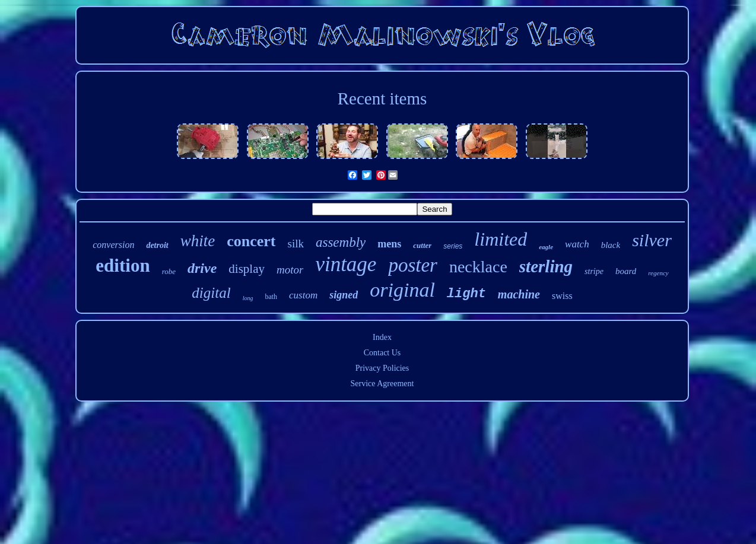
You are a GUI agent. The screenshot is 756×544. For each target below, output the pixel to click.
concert (251, 241)
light (466, 294)
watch (577, 244)
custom (303, 295)
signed (344, 295)
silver (652, 240)
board (626, 271)
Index (382, 337)
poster (413, 265)
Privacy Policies (382, 368)
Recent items (382, 98)
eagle (546, 247)
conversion (113, 245)
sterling (546, 266)
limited (501, 239)
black (611, 245)
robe (169, 271)
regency (658, 273)
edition (123, 265)
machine (519, 294)
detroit (157, 245)
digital (211, 293)
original (402, 290)
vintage (346, 264)
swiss (562, 296)
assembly (341, 242)
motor (290, 270)
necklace (478, 267)
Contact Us (382, 353)
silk (296, 244)
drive (202, 268)
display (247, 269)
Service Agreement (382, 384)
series (453, 246)
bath (271, 297)
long (248, 298)
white (198, 241)
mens (389, 244)
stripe (594, 271)
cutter (422, 245)
